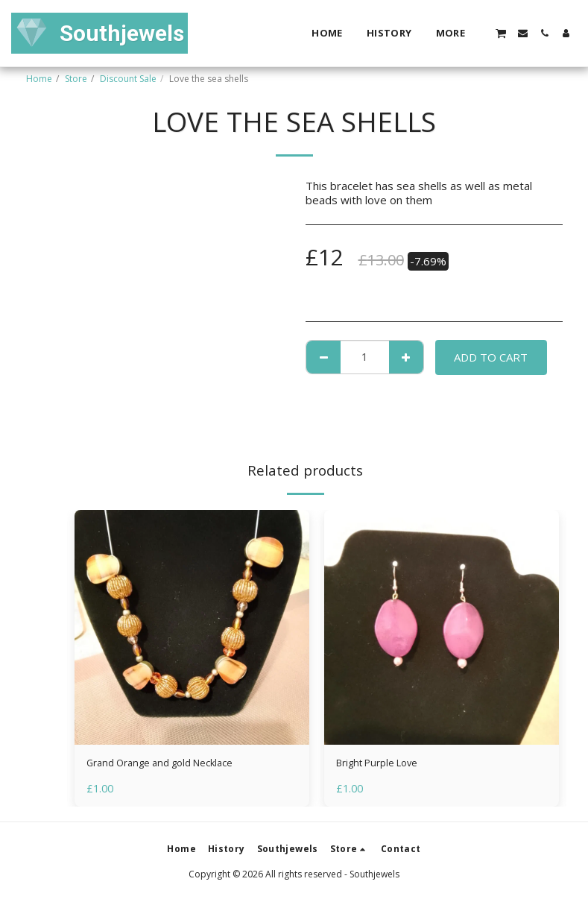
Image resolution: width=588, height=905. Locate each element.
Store (76, 79)
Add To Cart (491, 357)
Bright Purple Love (384, 765)
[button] (501, 33)
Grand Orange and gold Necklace (171, 765)
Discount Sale (128, 79)
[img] (192, 627)
